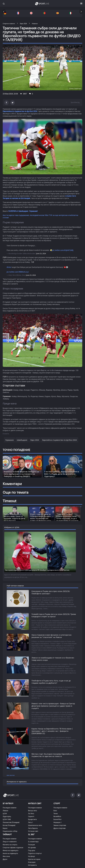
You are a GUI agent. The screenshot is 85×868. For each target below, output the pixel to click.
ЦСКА (5, 814)
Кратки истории (34, 859)
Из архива (32, 848)
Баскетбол (57, 819)
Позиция (31, 845)
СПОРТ (57, 803)
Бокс (55, 811)
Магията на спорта (10, 845)
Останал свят (33, 831)
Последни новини (10, 808)
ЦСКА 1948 (7, 819)
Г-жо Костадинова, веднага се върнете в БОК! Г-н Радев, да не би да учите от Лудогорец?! (62, 474)
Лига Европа (33, 828)
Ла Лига (31, 814)
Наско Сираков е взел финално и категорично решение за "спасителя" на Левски (51, 636)
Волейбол (57, 816)
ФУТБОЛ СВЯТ (35, 803)
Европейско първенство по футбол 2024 (59, 440)
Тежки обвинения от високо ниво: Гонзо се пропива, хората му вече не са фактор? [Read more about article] (14, 517)
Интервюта (32, 865)
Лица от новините (10, 842)
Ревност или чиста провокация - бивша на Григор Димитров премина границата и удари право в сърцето (53, 706)
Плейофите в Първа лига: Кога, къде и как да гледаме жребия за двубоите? (51, 682)
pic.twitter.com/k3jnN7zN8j (63, 250)
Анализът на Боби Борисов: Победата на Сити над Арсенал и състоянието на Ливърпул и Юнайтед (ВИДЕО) (21, 474)
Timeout (10, 501)
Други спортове (60, 828)
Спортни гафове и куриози (13, 848)
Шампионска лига (35, 825)
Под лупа (32, 850)
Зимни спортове (60, 825)
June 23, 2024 (41, 253)
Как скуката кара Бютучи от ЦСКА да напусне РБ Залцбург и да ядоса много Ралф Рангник (37, 570)
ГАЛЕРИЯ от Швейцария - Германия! (23, 211)
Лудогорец (7, 816)
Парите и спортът (35, 853)
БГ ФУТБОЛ (8, 803)
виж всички (11, 775)
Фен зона (6, 856)
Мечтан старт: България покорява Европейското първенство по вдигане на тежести (53, 755)
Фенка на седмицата (11, 850)
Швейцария (22, 440)
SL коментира (33, 842)
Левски (5, 811)
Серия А (31, 816)
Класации (32, 862)
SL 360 (32, 834)
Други (5, 859)
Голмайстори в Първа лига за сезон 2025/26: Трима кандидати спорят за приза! (54, 615)
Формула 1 (58, 822)
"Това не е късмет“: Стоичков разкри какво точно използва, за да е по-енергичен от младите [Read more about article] (67, 517)
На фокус (32, 856)
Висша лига (32, 811)
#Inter (9, 267)
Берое (5, 828)
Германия (9, 440)
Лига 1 (31, 822)
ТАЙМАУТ (7, 834)
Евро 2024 (35, 440)
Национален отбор (10, 831)
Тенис (56, 814)
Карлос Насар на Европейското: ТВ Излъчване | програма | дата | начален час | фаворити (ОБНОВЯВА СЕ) (52, 731)
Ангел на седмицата (10, 853)
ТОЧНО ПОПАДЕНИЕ (16, 450)
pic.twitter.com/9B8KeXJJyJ (18, 272)
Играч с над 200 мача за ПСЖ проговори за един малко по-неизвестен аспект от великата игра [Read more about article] (40, 517)
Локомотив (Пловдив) (11, 822)
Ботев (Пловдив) (9, 825)
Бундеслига (32, 819)
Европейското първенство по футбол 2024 (20, 111)
